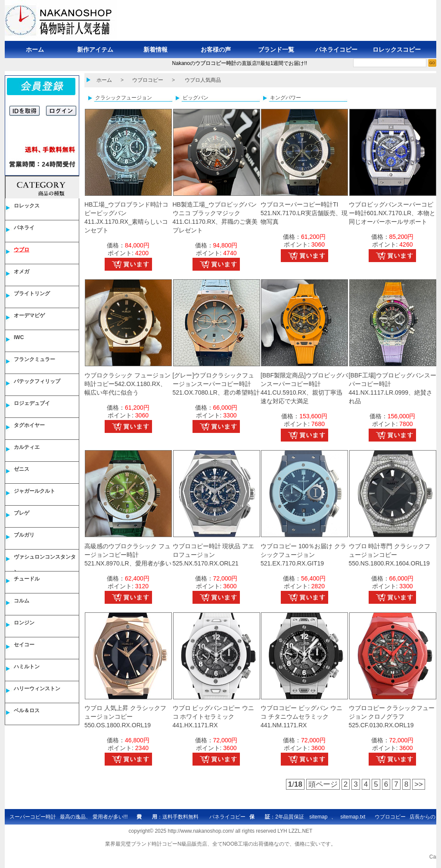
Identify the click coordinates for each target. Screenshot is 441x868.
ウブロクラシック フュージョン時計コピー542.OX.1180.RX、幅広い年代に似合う (127, 384)
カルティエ (27, 447)
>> (419, 784)
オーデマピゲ (29, 315)
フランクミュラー (34, 359)
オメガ (22, 272)
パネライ (24, 228)
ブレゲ (22, 513)
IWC (19, 337)
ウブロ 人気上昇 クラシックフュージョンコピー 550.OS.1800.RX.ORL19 (125, 717)
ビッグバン (196, 98)
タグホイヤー (29, 425)
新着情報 (155, 49)
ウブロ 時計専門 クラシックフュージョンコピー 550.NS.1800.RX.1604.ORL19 (390, 555)
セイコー (24, 645)
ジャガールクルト (34, 491)
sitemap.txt (353, 817)
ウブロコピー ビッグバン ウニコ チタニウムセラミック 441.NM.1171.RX (301, 717)
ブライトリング (32, 293)
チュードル (27, 579)
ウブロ (22, 250)
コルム (22, 601)
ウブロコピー (148, 80)
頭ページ (323, 784)
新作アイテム (95, 49)
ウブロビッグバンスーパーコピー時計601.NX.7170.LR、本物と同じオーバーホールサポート (392, 213)
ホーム (35, 49)
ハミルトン (27, 667)
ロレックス (27, 206)
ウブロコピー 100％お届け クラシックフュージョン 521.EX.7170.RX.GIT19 (303, 555)
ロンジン (24, 623)
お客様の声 (216, 49)
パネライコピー (336, 49)
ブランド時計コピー (154, 844)
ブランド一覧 (276, 49)
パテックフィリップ (37, 381)
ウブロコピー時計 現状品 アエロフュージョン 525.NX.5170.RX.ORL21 (214, 555)
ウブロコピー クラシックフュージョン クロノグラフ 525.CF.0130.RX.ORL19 (392, 717)
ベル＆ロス (27, 710)
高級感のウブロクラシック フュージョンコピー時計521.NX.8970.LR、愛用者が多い (128, 555)
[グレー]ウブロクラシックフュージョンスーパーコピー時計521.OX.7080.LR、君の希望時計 (216, 384)
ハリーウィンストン (37, 689)
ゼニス (22, 469)
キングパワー (286, 98)
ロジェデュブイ (32, 403)
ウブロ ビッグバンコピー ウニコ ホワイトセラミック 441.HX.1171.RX (214, 717)
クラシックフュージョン (124, 98)
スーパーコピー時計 (33, 817)
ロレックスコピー (397, 49)
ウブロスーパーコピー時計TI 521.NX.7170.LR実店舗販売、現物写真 (304, 213)
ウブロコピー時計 (216, 63)
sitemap (318, 817)
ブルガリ (24, 535)
